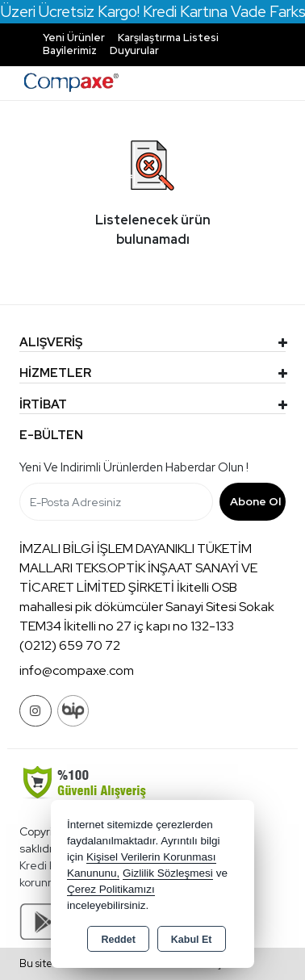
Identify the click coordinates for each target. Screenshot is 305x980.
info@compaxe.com (77, 670)
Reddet (118, 940)
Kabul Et (192, 940)
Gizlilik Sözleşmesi (168, 873)
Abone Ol (255, 501)
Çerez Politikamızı (111, 889)
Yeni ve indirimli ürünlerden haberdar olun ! (134, 467)
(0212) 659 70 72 (70, 645)
